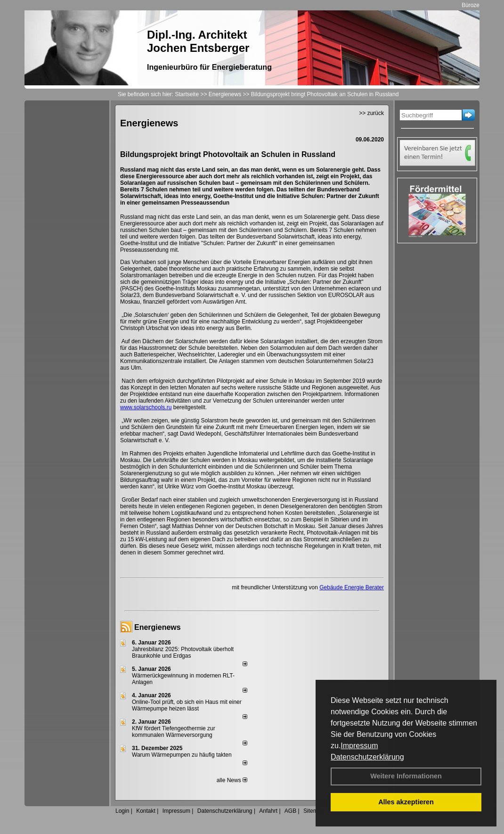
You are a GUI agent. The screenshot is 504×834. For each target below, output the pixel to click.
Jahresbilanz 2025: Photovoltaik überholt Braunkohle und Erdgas (183, 652)
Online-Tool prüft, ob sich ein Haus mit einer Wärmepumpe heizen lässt (187, 705)
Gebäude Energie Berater (352, 587)
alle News (232, 780)
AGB (290, 811)
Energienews (158, 627)
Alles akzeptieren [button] (406, 802)
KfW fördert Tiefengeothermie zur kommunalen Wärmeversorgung (174, 732)
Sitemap (314, 811)
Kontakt (146, 811)
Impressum (359, 746)
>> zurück (371, 113)
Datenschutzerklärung (367, 757)
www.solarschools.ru (146, 407)
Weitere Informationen (406, 776)
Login (122, 811)
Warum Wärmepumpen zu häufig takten (182, 755)
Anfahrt (268, 811)
